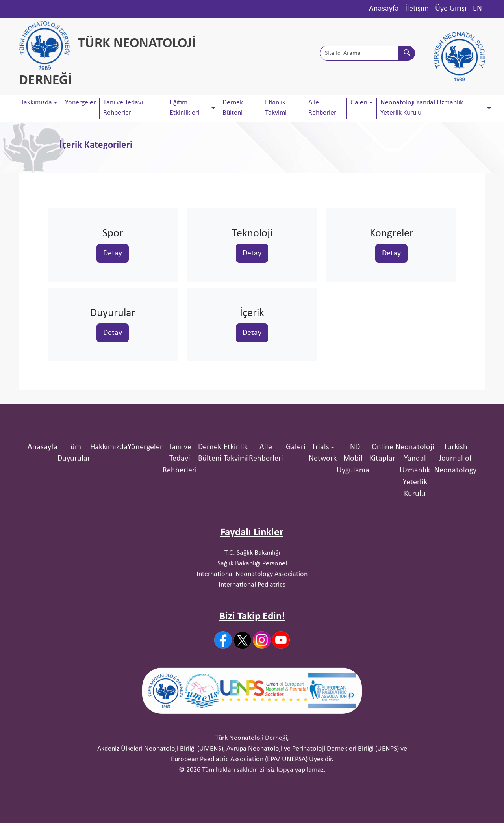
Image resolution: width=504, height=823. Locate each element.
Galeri (296, 523)
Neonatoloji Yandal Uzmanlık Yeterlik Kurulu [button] (422, 108)
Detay (113, 253)
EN (477, 9)
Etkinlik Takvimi (276, 108)
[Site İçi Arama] (359, 53)
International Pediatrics (252, 660)
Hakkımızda (109, 523)
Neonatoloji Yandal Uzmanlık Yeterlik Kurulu (415, 546)
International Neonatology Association (252, 650)
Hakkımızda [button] (36, 103)
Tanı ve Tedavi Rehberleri (123, 108)
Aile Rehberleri (323, 108)
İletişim (417, 9)
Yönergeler (80, 103)
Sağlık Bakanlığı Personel (252, 639)
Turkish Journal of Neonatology (455, 534)
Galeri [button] (359, 103)
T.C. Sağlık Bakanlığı (252, 629)
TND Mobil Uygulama (353, 534)
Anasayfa (384, 9)
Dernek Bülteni (233, 108)
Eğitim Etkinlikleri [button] (184, 108)
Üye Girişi (451, 9)
